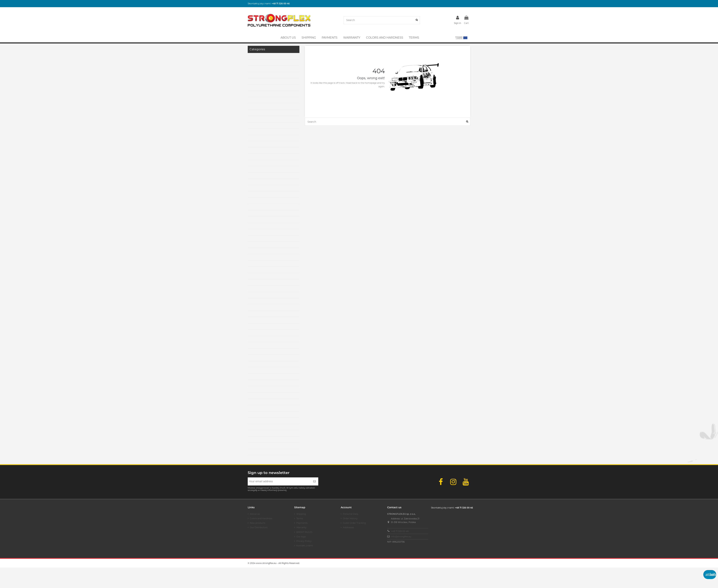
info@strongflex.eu (401, 537)
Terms (300, 518)
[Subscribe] (314, 481)
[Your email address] (279, 481)
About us (255, 514)
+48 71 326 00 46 (400, 531)
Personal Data (350, 514)
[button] (461, 38)
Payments (302, 523)
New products (258, 523)
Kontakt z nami (305, 546)
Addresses (348, 527)
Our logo (301, 537)
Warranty (301, 527)
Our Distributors (259, 527)
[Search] (417, 20)
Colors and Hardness (261, 518)
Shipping (301, 514)
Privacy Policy (304, 541)
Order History (350, 518)
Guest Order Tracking (354, 523)
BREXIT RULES (304, 532)
